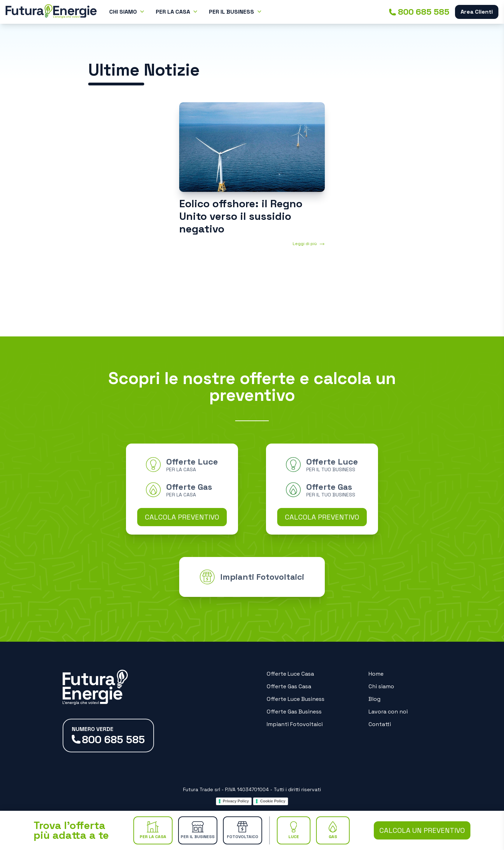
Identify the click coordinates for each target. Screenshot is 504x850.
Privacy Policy (236, 801)
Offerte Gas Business (294, 712)
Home (376, 674)
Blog (374, 699)
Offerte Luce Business (296, 699)
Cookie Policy (273, 801)
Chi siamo (381, 686)
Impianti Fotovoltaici (295, 724)
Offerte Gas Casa (289, 686)
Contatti (380, 724)
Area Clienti (477, 12)
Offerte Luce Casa (290, 674)
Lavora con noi (388, 712)
